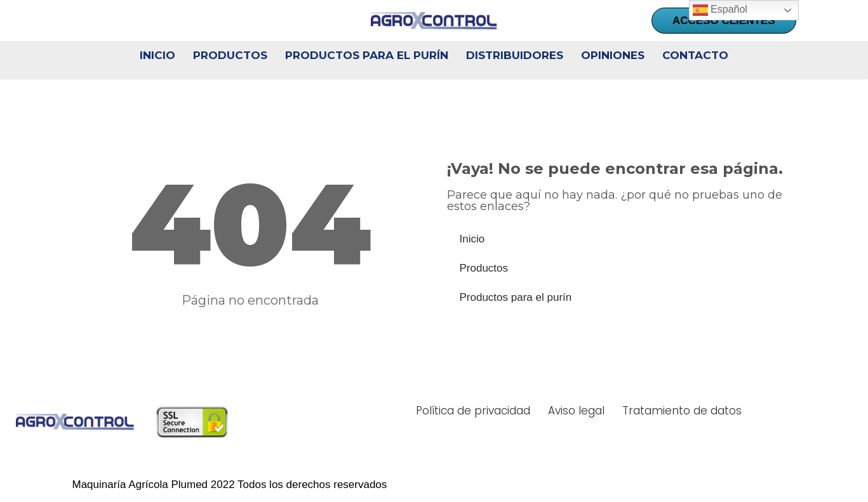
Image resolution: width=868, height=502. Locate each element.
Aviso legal (576, 411)
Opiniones (613, 55)
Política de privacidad (473, 411)
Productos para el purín (367, 55)
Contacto (695, 55)
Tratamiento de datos (682, 411)
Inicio (157, 55)
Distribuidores (515, 55)
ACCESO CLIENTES (724, 21)
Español (720, 10)
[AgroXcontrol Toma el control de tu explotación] (434, 21)
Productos (230, 55)
